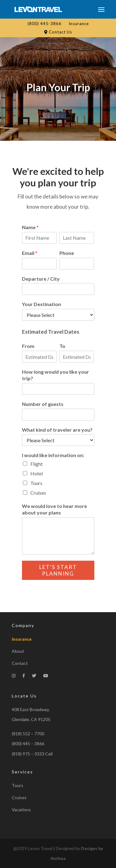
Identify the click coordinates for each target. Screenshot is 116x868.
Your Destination (41, 304)
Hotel (37, 473)
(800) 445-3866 (45, 24)
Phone (67, 253)
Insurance (79, 24)
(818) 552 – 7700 (28, 734)
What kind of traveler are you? (57, 430)
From (28, 346)
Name (30, 227)
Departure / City (41, 279)
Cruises (38, 493)
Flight (37, 464)
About (18, 651)
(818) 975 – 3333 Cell (32, 754)
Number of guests (43, 404)
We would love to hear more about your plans (54, 509)
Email (30, 253)
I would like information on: (53, 455)
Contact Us (58, 32)
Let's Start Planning (58, 570)
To (62, 346)
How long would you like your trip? (56, 375)
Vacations (21, 810)
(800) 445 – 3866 (28, 743)
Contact (20, 663)
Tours (36, 483)
